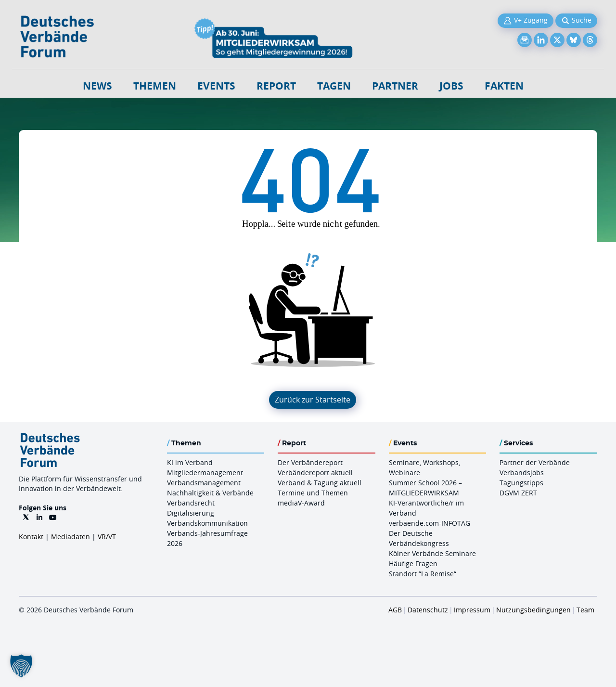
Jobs (451, 86)
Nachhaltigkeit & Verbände (210, 493)
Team (585, 610)
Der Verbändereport (310, 462)
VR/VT (107, 537)
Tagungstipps (521, 483)
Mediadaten (71, 537)
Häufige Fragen (413, 564)
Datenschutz (428, 610)
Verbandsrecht (191, 503)
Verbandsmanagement (204, 483)
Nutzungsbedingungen (533, 610)
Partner (395, 86)
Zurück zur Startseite (313, 400)
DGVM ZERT (518, 493)
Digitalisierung (191, 513)
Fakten (504, 86)
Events (216, 86)
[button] (21, 666)
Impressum (472, 610)
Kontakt (31, 537)
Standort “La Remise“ (423, 574)
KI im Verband (190, 462)
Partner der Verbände (535, 462)
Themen (155, 86)
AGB (395, 610)
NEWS (97, 86)
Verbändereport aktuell (315, 473)
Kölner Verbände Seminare (432, 553)
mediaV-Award (301, 503)
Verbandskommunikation (207, 523)
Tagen (334, 86)
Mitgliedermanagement (205, 473)
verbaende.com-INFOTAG (430, 523)
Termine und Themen (313, 493)
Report (276, 86)
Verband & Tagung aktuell (320, 483)
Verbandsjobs (522, 473)
